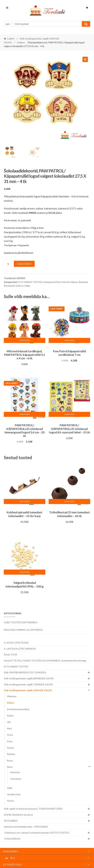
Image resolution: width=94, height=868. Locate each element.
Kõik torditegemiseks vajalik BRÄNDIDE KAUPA (29, 678)
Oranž (10, 735)
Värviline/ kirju (14, 794)
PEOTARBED (11, 821)
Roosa (10, 761)
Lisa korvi (24, 264)
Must (9, 729)
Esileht (11, 39)
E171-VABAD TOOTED (30, 282)
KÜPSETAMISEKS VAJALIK (18, 815)
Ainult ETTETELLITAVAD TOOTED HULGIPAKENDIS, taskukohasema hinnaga (45, 660)
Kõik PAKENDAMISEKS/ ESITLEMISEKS (25, 672)
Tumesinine (16, 779)
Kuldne (10, 716)
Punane (10, 748)
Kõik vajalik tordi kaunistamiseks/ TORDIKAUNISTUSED (33, 809)
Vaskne (10, 801)
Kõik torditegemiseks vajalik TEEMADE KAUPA (28, 684)
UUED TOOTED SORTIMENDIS (21, 622)
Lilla (9, 722)
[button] (85, 59)
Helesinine (15, 772)
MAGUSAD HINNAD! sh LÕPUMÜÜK (23, 630)
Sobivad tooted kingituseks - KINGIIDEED (26, 827)
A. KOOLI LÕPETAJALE (16, 643)
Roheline (11, 754)
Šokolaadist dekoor (14, 286)
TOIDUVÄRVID (12, 839)
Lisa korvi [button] (25, 340)
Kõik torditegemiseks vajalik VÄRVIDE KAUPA (28, 690)
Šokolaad (83, 282)
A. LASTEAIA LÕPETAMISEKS (20, 649)
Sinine (10, 767)
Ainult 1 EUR (10, 654)
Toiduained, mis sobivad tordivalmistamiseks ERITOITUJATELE (37, 833)
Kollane (21, 42)
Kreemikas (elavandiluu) (18, 709)
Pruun (10, 741)
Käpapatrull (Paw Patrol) (56, 282)
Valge (27, 286)
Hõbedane (12, 696)
